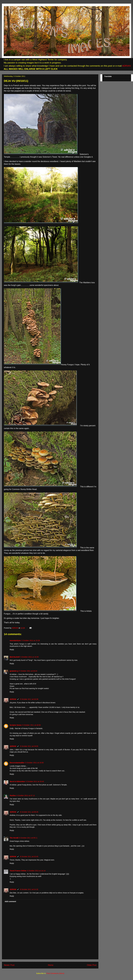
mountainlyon (15, 640)
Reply (12, 650)
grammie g (14, 671)
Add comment (10, 901)
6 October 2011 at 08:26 (29, 812)
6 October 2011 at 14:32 (29, 889)
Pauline (13, 796)
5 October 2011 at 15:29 (31, 640)
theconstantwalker (17, 763)
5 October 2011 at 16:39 (29, 699)
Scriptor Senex (16, 725)
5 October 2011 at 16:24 (28, 671)
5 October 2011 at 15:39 (29, 657)
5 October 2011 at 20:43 (35, 781)
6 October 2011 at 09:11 (28, 838)
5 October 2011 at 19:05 (29, 746)
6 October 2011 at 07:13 (26, 796)
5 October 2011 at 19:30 (34, 763)
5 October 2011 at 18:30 (31, 725)
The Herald (14, 838)
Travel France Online (18, 871)
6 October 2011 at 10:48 (29, 857)
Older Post (92, 965)
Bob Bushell (15, 657)
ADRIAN (126, 66)
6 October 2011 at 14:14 (36, 871)
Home (51, 965)
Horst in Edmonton (17, 781)
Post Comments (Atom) (55, 973)
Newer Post (9, 965)
